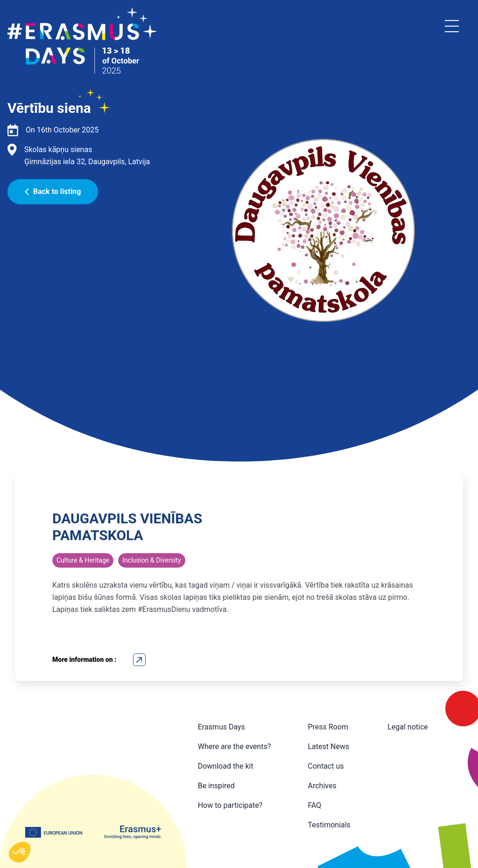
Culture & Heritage (83, 560)
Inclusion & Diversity (151, 560)
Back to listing (53, 191)
